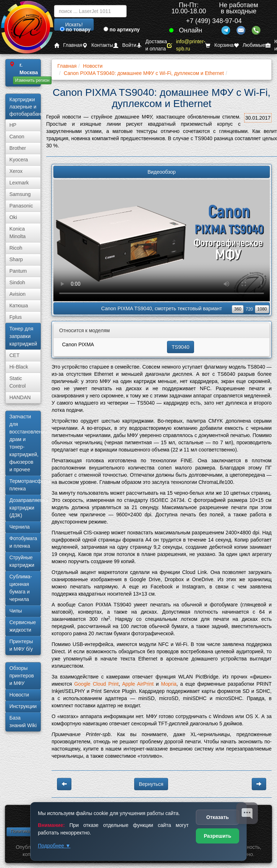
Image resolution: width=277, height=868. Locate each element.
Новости (19, 695)
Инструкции (23, 706)
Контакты (98, 45)
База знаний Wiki (23, 722)
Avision (17, 294)
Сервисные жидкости (23, 626)
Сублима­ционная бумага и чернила (21, 588)
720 (249, 309)
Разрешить (217, 836)
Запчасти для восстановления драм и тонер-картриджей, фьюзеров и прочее (25, 443)
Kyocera (19, 160)
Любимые (250, 45)
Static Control (17, 382)
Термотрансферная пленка (25, 485)
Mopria (169, 684)
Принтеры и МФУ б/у (21, 645)
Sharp (16, 259)
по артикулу (122, 30)
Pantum (18, 271)
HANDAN (20, 397)
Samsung (20, 194)
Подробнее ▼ (54, 846)
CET (14, 355)
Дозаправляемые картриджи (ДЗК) (25, 508)
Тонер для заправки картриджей (23, 336)
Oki (13, 217)
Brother (18, 148)
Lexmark (19, 183)
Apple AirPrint (138, 684)
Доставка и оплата (152, 45)
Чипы (16, 611)
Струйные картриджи (22, 561)
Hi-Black (19, 367)
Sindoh (17, 282)
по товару (75, 30)
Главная (68, 45)
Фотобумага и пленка (23, 542)
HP (13, 125)
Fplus (16, 317)
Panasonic (21, 206)
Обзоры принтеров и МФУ (22, 676)
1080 (262, 309)
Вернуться (151, 784)
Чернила (19, 527)
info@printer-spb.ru (186, 45)
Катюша (19, 306)
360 (238, 309)
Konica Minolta (17, 233)
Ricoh (16, 248)
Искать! (74, 25)
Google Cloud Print (96, 684)
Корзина (219, 45)
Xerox (16, 171)
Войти (125, 45)
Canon (17, 137)
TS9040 (181, 347)
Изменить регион (32, 80)
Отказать (218, 817)
